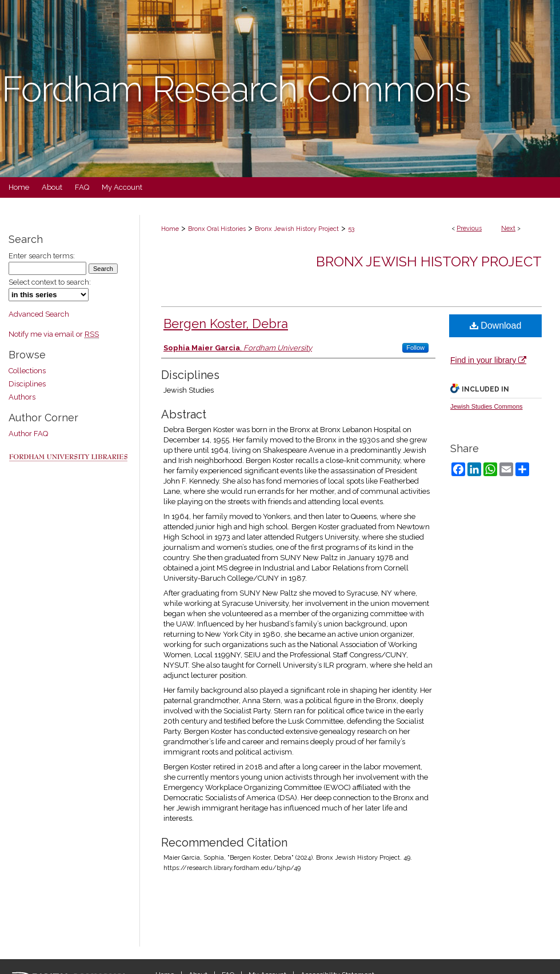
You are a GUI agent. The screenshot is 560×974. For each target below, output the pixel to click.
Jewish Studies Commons (487, 406)
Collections (27, 371)
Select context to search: (50, 282)
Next (508, 228)
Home (170, 229)
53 (351, 229)
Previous (469, 228)
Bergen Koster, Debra (226, 324)
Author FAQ (28, 434)
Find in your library (488, 360)
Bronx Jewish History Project (297, 229)
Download (496, 326)
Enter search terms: (42, 256)
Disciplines (27, 384)
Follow (415, 348)
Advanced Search (39, 314)
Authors (22, 397)
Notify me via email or (54, 334)
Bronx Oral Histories (217, 229)
